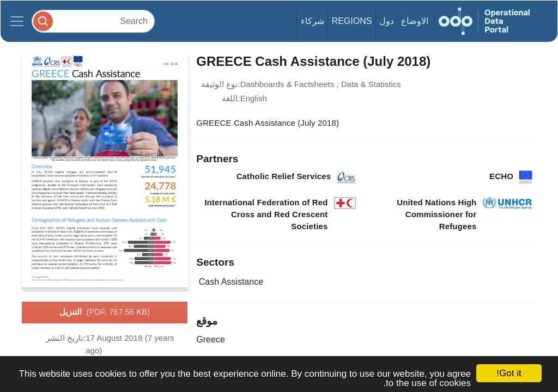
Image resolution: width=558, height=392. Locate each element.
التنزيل (105, 313)
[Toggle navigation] (17, 21)
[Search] (93, 21)
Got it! (509, 373)
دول (387, 21)
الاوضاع (415, 21)
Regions (352, 21)
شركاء (313, 21)
